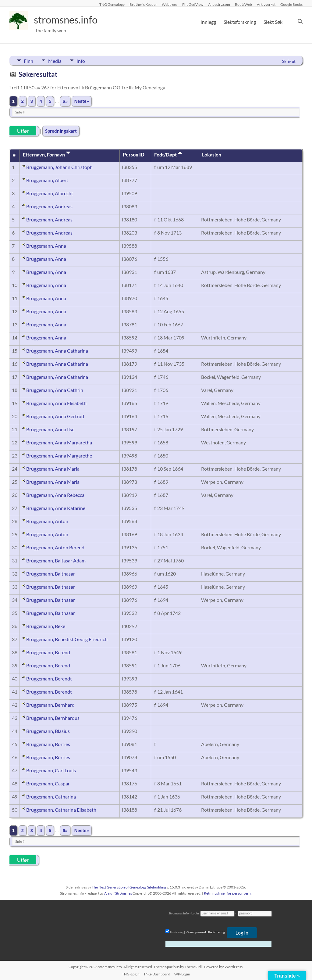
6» (65, 101)
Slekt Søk (273, 22)
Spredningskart (61, 131)
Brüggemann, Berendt (49, 678)
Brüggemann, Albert (47, 180)
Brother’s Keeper (143, 4)
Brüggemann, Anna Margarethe (59, 456)
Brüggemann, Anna (46, 246)
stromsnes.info (69, 20)
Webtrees (170, 4)
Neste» (82, 101)
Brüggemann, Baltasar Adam (56, 560)
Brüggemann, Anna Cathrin (55, 390)
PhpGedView (193, 4)
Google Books (291, 4)
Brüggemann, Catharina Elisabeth (61, 810)
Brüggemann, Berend (48, 652)
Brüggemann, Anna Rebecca (55, 495)
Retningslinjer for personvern (227, 893)
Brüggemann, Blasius (48, 731)
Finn (28, 60)
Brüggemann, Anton (47, 521)
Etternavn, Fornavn (47, 154)
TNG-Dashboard (157, 974)
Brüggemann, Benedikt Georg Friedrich (67, 639)
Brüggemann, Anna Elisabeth (56, 403)
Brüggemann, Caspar (48, 783)
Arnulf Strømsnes (118, 893)
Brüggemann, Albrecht (50, 193)
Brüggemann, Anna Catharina (57, 351)
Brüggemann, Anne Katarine (56, 508)
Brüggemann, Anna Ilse (50, 429)
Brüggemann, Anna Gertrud (55, 416)
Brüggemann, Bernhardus (53, 718)
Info (87, 60)
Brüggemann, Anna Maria (53, 469)
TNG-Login (131, 974)
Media (58, 60)
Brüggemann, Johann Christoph (59, 167)
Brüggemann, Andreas (49, 206)
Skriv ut (289, 61)
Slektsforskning (240, 22)
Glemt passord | (197, 932)
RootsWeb (243, 4)
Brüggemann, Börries (48, 744)
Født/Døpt (168, 154)
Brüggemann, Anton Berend (55, 547)
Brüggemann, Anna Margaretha (59, 442)
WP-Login (182, 974)
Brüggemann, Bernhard (50, 705)
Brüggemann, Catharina (51, 797)
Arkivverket (266, 4)
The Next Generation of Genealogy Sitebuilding (129, 887)
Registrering (216, 932)
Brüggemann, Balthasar (51, 574)
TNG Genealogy (112, 4)
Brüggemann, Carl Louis (51, 770)
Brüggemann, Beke (46, 626)
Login (195, 913)
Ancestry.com (219, 4)
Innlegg (208, 22)
